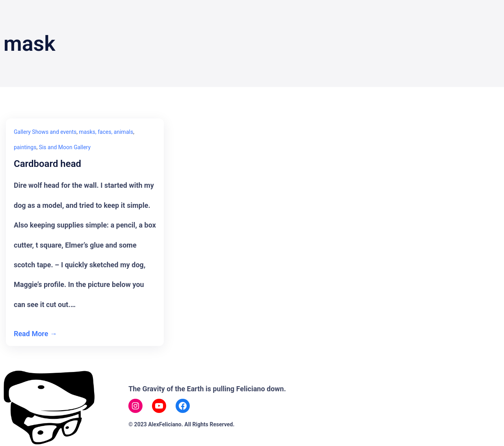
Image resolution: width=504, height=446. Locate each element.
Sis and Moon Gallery (65, 147)
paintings (25, 147)
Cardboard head (47, 164)
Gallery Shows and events (45, 132)
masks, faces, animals (106, 132)
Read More (31, 334)
